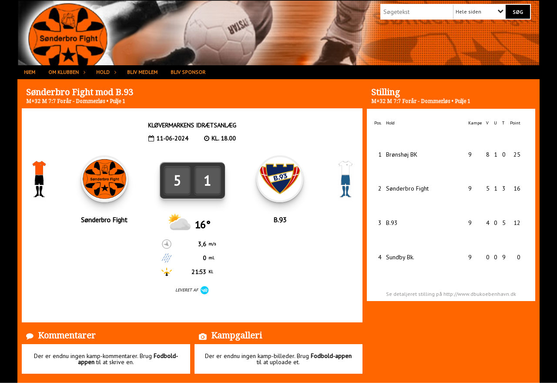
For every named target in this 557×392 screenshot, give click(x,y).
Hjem (30, 72)
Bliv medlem (142, 72)
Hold (105, 72)
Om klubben (66, 72)
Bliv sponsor (188, 72)
